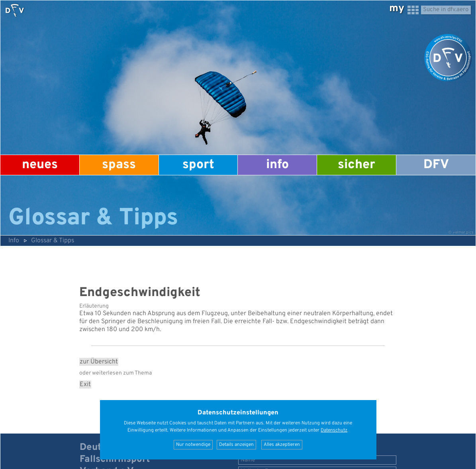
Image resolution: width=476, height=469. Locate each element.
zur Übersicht (99, 362)
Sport (198, 165)
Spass (119, 165)
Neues (40, 165)
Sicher (357, 165)
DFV (436, 165)
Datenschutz (334, 430)
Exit (85, 385)
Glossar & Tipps (53, 241)
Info (277, 165)
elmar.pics (464, 233)
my (397, 9)
